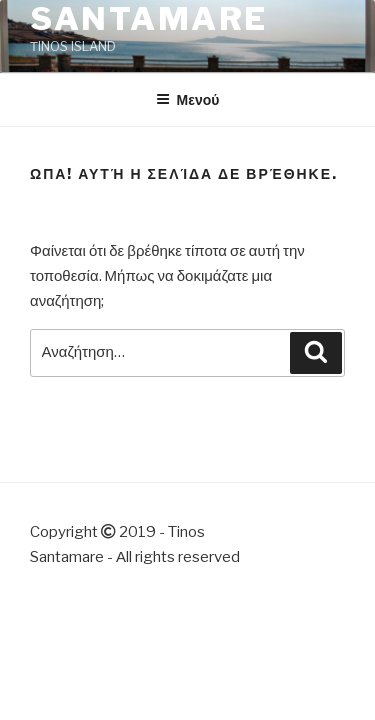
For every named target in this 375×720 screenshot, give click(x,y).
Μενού (188, 99)
